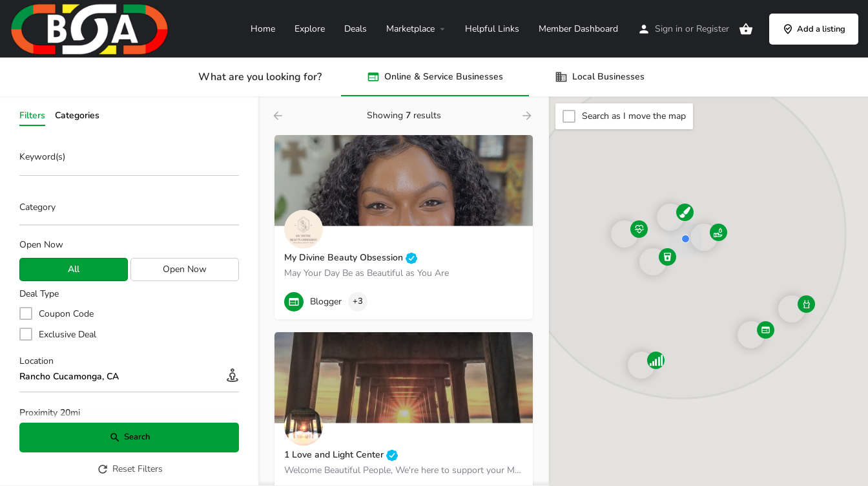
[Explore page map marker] (751, 335)
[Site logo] (91, 28)
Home (263, 29)
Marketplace (410, 29)
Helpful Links (492, 29)
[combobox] (129, 211)
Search (129, 437)
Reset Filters (129, 469)
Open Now (41, 245)
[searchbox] (128, 208)
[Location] (129, 377)
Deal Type (39, 294)
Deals (356, 29)
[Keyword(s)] (129, 161)
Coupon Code (66, 314)
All (74, 269)
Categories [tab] (77, 115)
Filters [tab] (32, 115)
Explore (310, 29)
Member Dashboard (578, 29)
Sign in (669, 29)
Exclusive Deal (67, 334)
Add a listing (814, 29)
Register (713, 29)
